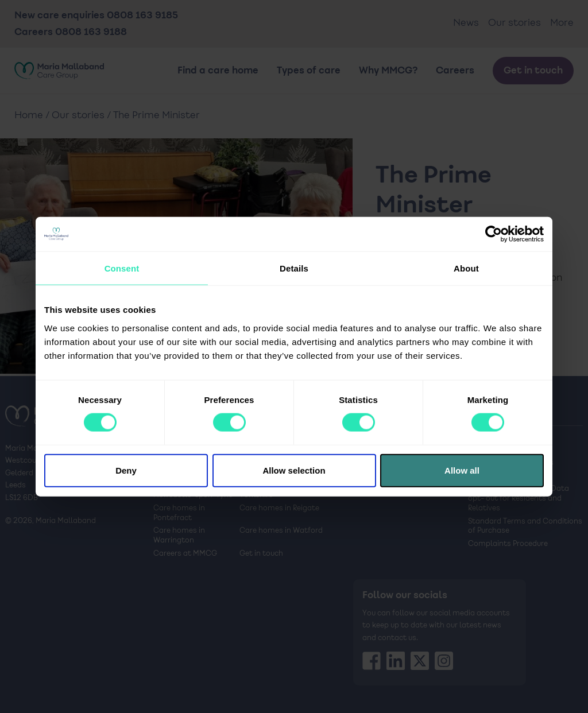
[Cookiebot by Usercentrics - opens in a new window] (494, 234)
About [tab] (466, 268)
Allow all (462, 470)
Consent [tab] (122, 268)
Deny (126, 470)
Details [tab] (294, 268)
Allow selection (294, 470)
